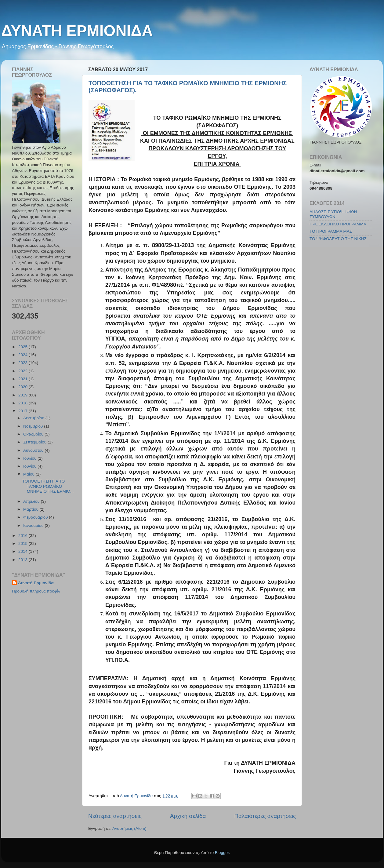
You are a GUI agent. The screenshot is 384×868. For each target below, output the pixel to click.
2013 (24, 560)
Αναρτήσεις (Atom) (129, 828)
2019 (24, 395)
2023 (24, 363)
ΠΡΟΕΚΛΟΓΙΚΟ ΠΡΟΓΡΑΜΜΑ (338, 224)
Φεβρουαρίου (36, 517)
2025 (24, 347)
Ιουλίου (30, 458)
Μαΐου (29, 474)
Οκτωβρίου (34, 434)
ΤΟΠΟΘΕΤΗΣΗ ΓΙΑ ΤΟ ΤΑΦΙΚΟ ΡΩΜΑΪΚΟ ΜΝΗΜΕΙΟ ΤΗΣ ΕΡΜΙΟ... (48, 486)
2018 (24, 403)
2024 (24, 355)
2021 (24, 379)
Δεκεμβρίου (34, 418)
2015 (24, 543)
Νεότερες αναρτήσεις (115, 816)
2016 (24, 536)
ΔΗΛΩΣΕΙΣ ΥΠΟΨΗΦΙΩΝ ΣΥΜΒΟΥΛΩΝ (333, 214)
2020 (24, 387)
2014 (24, 551)
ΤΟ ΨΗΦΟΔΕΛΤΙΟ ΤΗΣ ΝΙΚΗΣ (338, 239)
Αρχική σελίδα (188, 816)
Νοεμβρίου (34, 426)
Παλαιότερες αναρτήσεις (265, 816)
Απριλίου (32, 501)
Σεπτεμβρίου (35, 442)
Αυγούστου (34, 450)
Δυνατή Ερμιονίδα (36, 583)
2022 (24, 371)
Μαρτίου (31, 509)
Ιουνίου (30, 466)
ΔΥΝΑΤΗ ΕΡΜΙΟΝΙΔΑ (77, 31)
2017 (24, 411)
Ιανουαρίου (34, 525)
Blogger (222, 853)
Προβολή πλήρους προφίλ (36, 591)
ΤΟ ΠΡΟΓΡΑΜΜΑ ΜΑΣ (331, 231)
